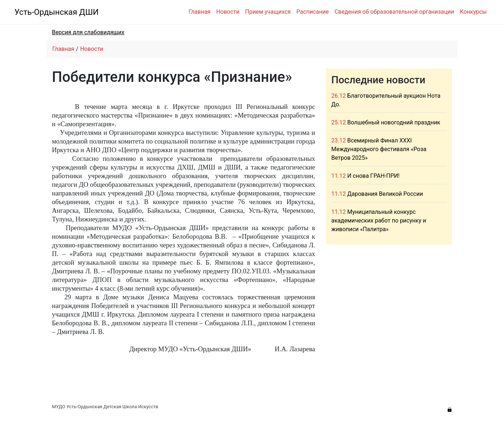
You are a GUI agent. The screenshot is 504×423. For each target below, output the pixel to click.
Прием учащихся (268, 12)
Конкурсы (473, 12)
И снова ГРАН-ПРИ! (373, 176)
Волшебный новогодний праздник (394, 122)
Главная (200, 12)
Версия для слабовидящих (88, 32)
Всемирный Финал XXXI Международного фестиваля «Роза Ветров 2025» (379, 149)
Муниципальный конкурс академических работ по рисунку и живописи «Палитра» (379, 221)
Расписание (313, 12)
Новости (228, 12)
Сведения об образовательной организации (394, 12)
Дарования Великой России (385, 194)
